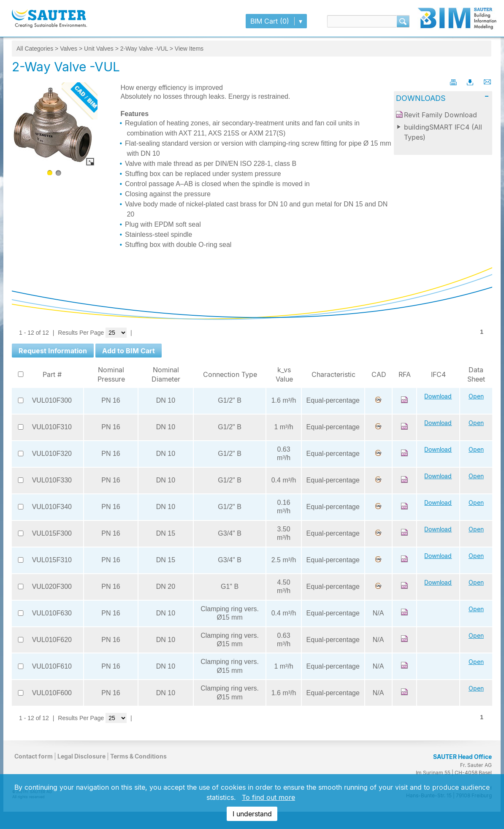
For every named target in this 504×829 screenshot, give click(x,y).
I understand (252, 814)
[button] (53, 351)
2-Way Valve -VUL (144, 49)
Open (476, 396)
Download (438, 396)
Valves (69, 49)
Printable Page (454, 82)
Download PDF (471, 82)
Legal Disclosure (81, 756)
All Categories (35, 49)
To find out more (268, 797)
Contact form (34, 756)
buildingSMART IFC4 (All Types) (443, 132)
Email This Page (488, 82)
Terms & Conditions (138, 756)
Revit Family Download (440, 115)
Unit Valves (99, 49)
